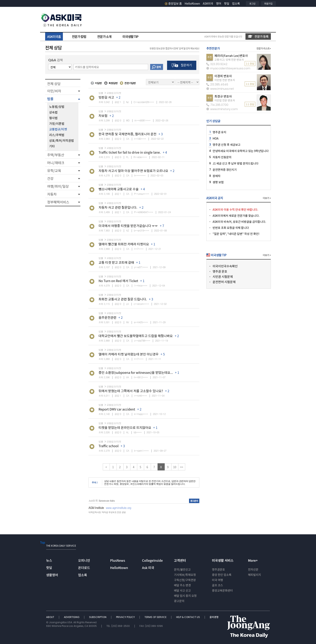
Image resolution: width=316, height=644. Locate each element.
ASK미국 (208, 3)
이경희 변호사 (223, 76)
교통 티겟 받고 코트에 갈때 (116, 262)
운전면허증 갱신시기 (225, 170)
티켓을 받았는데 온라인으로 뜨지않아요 (125, 427)
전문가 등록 (258, 36)
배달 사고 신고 (182, 590)
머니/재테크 (56, 163)
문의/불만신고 (182, 569)
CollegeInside (152, 560)
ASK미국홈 (54, 36)
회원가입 (268, 3)
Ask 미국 (148, 568)
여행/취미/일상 (58, 186)
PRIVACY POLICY (126, 617)
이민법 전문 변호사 (225, 80)
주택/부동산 (56, 155)
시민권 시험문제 (223, 277)
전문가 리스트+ (264, 48)
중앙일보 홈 (173, 3)
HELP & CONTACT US (188, 617)
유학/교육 (54, 170)
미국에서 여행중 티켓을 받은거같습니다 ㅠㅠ (128, 226)
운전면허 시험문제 (224, 282)
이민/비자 (54, 91)
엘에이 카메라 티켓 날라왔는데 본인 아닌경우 (129, 354)
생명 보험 (218, 182)
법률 (50, 99)
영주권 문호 (220, 271)
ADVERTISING (72, 617)
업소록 (236, 3)
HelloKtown (192, 3)
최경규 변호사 (223, 96)
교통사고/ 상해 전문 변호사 (229, 60)
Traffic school (109, 446)
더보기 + (267, 198)
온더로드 (84, 568)
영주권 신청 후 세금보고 (227, 145)
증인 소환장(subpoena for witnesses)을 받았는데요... (136, 372)
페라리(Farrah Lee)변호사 (231, 56)
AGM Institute (96, 508)
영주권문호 (218, 569)
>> (182, 467)
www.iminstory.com (222, 109)
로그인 (252, 3)
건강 (50, 178)
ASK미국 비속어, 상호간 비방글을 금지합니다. (239, 222)
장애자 (217, 176)
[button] (63, 91)
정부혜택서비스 (58, 202)
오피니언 (84, 560)
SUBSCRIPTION (98, 617)
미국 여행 (218, 580)
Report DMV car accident (117, 409)
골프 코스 (218, 585)
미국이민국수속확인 (225, 266)
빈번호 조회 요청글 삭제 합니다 (231, 228)
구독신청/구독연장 (185, 580)
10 (175, 467)
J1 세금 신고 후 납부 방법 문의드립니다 (235, 163)
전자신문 (253, 569)
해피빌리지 (254, 575)
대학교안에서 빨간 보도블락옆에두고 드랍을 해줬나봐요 (136, 336)
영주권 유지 (219, 132)
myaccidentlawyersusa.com (228, 68)
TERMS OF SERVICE (156, 617)
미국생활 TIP (130, 36)
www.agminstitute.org (118, 508)
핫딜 (227, 3)
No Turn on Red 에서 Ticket (118, 281)
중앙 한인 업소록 (222, 575)
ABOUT (50, 617)
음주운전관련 (107, 317)
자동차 (52, 194)
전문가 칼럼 (79, 36)
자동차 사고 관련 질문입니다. (118, 207)
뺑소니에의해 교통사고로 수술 (119, 189)
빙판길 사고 (106, 97)
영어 (219, 3)
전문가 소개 (104, 36)
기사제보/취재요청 (185, 575)
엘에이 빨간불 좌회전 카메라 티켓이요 (124, 244)
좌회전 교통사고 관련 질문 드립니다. (123, 299)
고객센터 (180, 560)
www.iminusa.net (220, 89)
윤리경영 (214, 617)
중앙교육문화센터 (222, 590)
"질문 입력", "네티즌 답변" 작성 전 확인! (236, 234)
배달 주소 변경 (182, 585)
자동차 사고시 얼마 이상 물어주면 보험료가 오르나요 (133, 171)
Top (43, 542)
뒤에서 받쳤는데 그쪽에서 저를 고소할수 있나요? (131, 391)
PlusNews (117, 560)
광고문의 (179, 601)
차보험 (103, 116)
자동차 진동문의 (222, 157)
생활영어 (52, 575)
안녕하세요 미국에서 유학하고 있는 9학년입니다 (241, 151)
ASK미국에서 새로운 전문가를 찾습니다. (236, 216)
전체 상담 (54, 84)
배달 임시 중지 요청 (185, 596)
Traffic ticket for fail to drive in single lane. (130, 152)
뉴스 (49, 560)
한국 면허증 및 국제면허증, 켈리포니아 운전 (127, 134)
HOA (216, 138)
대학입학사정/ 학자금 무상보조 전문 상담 (107, 512)
